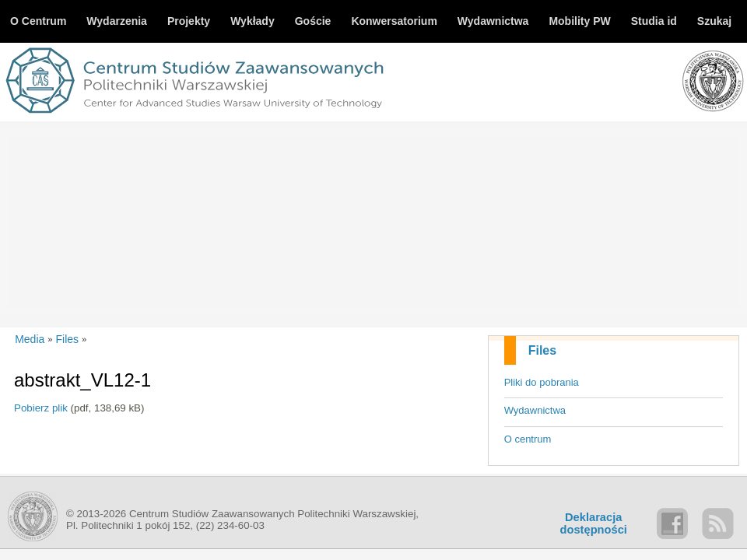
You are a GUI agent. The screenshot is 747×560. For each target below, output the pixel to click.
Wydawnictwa (535, 410)
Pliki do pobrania (542, 382)
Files (542, 350)
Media (30, 339)
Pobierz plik (41, 408)
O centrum (528, 439)
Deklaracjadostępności (594, 523)
